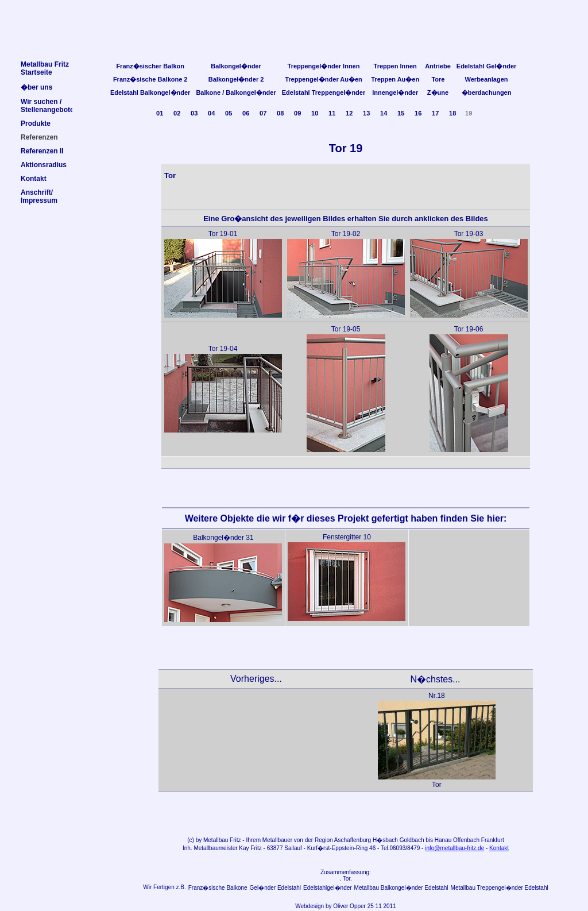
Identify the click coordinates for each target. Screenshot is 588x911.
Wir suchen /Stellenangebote (47, 106)
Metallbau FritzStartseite (45, 68)
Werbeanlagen (487, 79)
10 (315, 113)
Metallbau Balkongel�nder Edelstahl (401, 888)
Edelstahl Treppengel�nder (324, 92)
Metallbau (216, 840)
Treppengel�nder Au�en (324, 79)
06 (246, 113)
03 (194, 113)
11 (332, 113)
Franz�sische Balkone (218, 888)
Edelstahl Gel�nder (487, 66)
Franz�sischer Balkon (150, 66)
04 (211, 113)
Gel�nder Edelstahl (276, 888)
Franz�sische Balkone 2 (150, 79)
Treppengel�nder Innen (324, 66)
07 (263, 113)
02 (177, 113)
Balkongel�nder (236, 66)
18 (452, 113)
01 (160, 113)
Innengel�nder (395, 92)
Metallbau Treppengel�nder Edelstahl (500, 888)
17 (435, 113)
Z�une (438, 92)
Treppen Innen (395, 66)
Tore (438, 79)
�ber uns (36, 87)
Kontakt (499, 848)
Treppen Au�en (395, 79)
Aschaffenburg (353, 840)
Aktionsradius (44, 165)
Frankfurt (493, 840)
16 (418, 113)
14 (384, 113)
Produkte (36, 123)
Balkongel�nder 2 (236, 79)
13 (366, 113)
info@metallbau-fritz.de (454, 848)
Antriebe (438, 66)
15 (401, 113)
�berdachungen (487, 92)
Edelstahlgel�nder (328, 888)
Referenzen (39, 137)
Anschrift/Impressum (39, 196)
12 (349, 113)
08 (280, 113)
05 (229, 113)
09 (297, 113)
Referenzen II (42, 151)
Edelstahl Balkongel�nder (150, 92)
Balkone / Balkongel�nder (236, 92)
